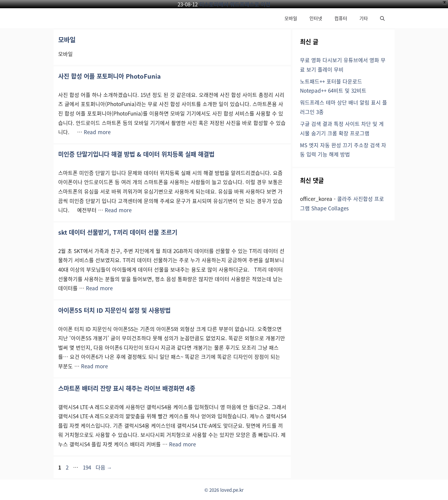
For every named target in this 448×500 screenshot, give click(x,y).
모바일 (291, 18)
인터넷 (316, 18)
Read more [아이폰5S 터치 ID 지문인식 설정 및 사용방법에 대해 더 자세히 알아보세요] (94, 366)
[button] (382, 18)
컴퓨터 (341, 18)
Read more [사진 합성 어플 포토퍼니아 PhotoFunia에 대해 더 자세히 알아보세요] (97, 132)
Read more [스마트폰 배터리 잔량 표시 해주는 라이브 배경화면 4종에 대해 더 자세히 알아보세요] (182, 444)
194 (87, 467)
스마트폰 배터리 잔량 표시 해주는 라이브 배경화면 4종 (127, 388)
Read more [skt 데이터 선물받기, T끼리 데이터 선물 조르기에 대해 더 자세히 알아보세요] (99, 288)
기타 (364, 18)
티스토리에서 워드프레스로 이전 (235, 4)
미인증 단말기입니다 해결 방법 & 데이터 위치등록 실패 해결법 (136, 154)
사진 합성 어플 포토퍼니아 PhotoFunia (109, 76)
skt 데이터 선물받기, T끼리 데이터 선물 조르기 (118, 232)
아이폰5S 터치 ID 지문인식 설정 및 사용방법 (114, 310)
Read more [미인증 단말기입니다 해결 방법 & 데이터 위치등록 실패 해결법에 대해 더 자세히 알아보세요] (118, 210)
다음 (104, 467)
